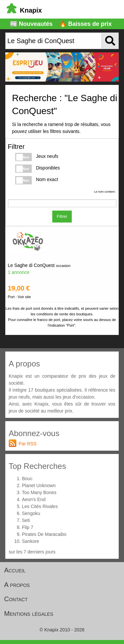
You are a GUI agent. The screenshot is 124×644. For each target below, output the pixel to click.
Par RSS (27, 444)
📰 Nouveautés (31, 24)
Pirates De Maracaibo (44, 534)
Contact (16, 599)
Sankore (30, 541)
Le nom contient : (105, 192)
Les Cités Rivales (40, 506)
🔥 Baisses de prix (85, 24)
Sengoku (31, 513)
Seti (26, 520)
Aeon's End (34, 499)
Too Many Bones (39, 492)
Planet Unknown (39, 485)
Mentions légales (29, 613)
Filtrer (62, 217)
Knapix (24, 10)
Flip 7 (27, 527)
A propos (17, 585)
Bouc (27, 479)
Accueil (15, 570)
